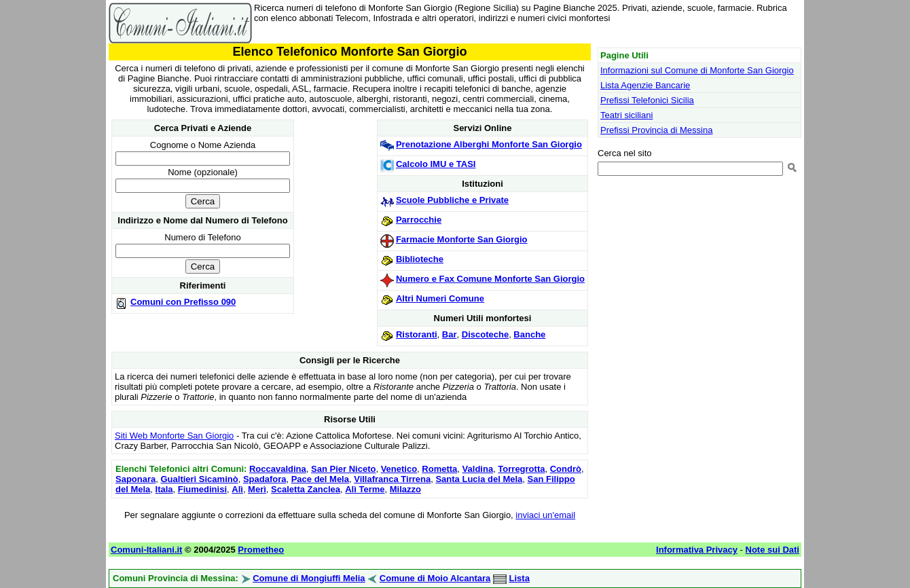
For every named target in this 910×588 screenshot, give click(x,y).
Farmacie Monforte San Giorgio (462, 239)
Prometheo (261, 550)
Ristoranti (417, 334)
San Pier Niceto (343, 469)
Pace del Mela (320, 479)
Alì (237, 489)
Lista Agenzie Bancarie (645, 85)
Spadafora (265, 479)
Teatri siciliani (626, 115)
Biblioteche (420, 259)
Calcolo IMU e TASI (436, 164)
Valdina (478, 469)
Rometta (439, 469)
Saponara (135, 479)
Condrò (566, 469)
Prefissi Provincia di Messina (656, 130)
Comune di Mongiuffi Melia (309, 578)
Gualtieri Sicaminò (199, 479)
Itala (164, 489)
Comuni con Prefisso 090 (183, 302)
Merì (257, 489)
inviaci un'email (545, 515)
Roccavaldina (278, 469)
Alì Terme (365, 489)
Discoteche (485, 334)
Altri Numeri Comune (440, 298)
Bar (450, 334)
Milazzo (405, 489)
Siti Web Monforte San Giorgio (174, 436)
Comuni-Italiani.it (146, 550)
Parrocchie (419, 220)
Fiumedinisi (202, 489)
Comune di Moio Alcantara (435, 578)
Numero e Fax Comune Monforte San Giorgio (490, 279)
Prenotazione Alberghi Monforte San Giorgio (489, 144)
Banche (529, 334)
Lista (520, 578)
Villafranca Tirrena (392, 479)
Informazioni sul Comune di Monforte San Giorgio (697, 70)
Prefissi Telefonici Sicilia (647, 100)
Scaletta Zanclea (306, 489)
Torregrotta (521, 469)
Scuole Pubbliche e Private (452, 200)
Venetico (399, 469)
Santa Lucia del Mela (479, 479)
